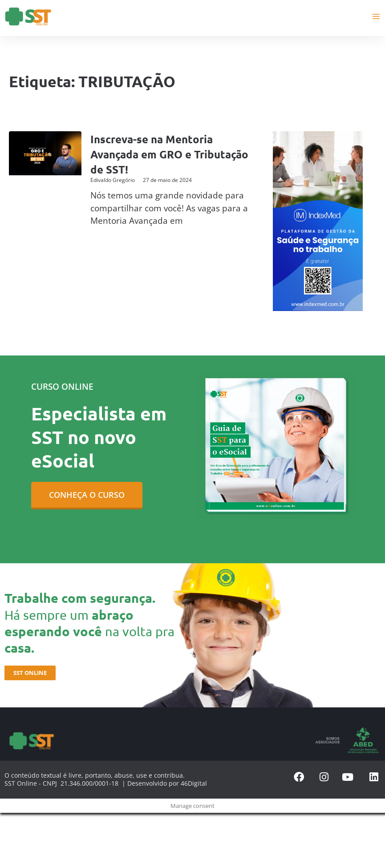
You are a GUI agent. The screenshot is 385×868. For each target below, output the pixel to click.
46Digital (194, 783)
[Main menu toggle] (376, 16)
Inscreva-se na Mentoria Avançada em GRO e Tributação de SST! (156, 154)
